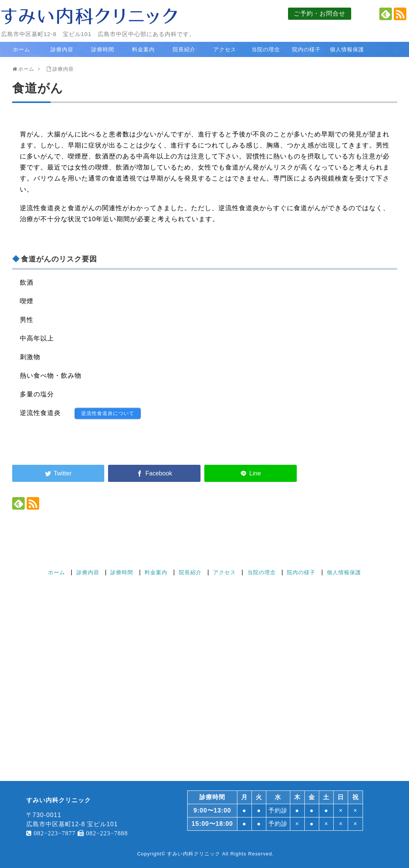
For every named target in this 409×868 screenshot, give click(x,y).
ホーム (21, 49)
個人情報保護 (347, 49)
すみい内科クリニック (194, 854)
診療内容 (62, 49)
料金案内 (143, 49)
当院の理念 (266, 49)
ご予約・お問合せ (320, 13)
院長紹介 (184, 49)
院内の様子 (306, 49)
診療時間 (103, 49)
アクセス (225, 49)
